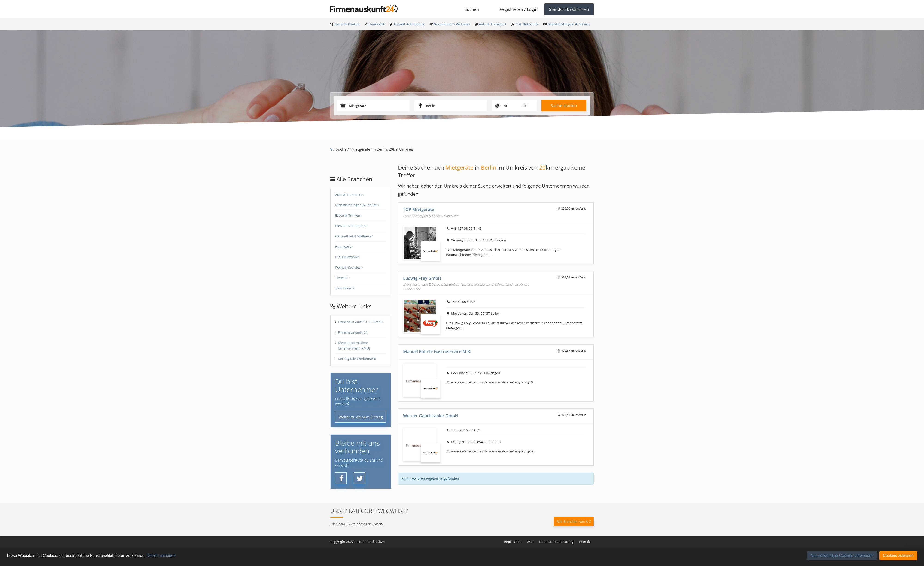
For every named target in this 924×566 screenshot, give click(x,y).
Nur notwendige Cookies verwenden (842, 555)
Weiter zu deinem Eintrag (361, 417)
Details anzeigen (161, 555)
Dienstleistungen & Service (357, 205)
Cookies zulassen (898, 555)
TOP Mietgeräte (419, 209)
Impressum (513, 542)
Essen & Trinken (349, 215)
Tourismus (344, 288)
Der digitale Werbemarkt (357, 359)
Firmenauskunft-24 (353, 332)
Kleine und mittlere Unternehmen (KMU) (354, 345)
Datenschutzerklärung (556, 542)
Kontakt (585, 542)
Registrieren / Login (519, 9)
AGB (530, 542)
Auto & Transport (350, 195)
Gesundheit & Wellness (354, 236)
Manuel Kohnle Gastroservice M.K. (437, 351)
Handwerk (344, 247)
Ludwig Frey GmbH (422, 278)
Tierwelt (342, 278)
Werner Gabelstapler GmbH (431, 416)
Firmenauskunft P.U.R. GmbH (360, 322)
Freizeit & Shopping (351, 226)
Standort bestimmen (569, 9)
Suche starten (564, 106)
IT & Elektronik (347, 257)
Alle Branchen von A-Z (574, 522)
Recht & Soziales (349, 267)
